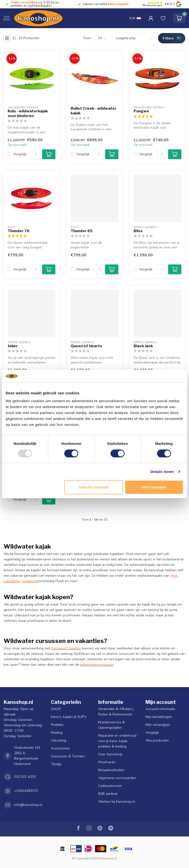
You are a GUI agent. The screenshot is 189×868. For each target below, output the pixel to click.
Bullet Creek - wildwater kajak (94, 111)
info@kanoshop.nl (28, 805)
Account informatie (160, 709)
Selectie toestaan (94, 487)
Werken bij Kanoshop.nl (117, 802)
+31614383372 (26, 791)
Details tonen (162, 472)
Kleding (57, 733)
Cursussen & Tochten (68, 756)
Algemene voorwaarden (117, 778)
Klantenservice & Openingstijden (111, 725)
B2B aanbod (108, 794)
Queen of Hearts (86, 346)
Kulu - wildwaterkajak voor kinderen (28, 113)
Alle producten (157, 740)
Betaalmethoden (111, 770)
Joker (13, 346)
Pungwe (141, 111)
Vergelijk (20, 154)
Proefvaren (107, 762)
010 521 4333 (25, 777)
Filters (172, 38)
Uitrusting (59, 740)
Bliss (138, 231)
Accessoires (60, 748)
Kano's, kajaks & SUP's (69, 717)
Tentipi (56, 764)
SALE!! (56, 709)
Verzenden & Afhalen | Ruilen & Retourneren (116, 712)
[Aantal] (36, 154)
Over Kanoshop (110, 754)
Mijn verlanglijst (158, 725)
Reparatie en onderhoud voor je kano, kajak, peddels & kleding (117, 741)
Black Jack (143, 346)
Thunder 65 (82, 231)
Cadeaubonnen (110, 786)
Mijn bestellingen (159, 717)
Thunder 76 (19, 231)
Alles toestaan (154, 487)
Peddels (57, 725)
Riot (174, 576)
